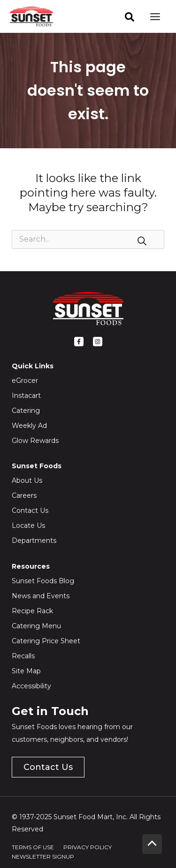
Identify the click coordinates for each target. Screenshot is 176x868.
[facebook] (130, 17)
